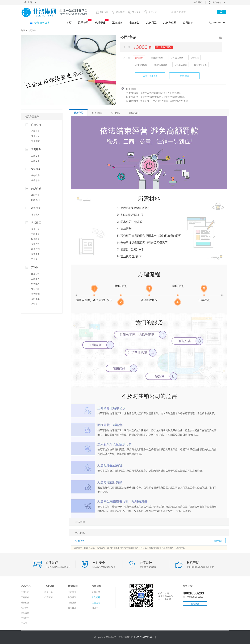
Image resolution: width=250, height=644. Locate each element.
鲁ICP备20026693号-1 (144, 637)
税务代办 (35, 175)
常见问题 (96, 597)
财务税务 (35, 239)
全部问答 (80, 541)
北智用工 (151, 23)
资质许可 (35, 141)
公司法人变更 (177, 58)
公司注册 (35, 131)
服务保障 (97, 113)
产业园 (34, 259)
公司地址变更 (141, 65)
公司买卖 (198, 2)
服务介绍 (78, 113)
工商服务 (117, 23)
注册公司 (85, 22)
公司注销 (139, 58)
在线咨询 (185, 76)
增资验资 (72, 597)
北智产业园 (170, 23)
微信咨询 (217, 2)
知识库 (95, 608)
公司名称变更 (200, 65)
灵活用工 (35, 254)
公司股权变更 (181, 65)
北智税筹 (35, 215)
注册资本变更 (157, 58)
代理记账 (102, 22)
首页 (69, 23)
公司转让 (72, 592)
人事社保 (96, 592)
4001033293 (150, 76)
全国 (32, 2)
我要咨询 (218, 541)
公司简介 (188, 23)
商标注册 (35, 195)
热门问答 (115, 113)
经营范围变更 (161, 65)
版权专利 (35, 200)
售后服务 (195, 604)
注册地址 (35, 136)
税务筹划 (134, 23)
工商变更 (35, 156)
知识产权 (35, 244)
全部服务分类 (42, 23)
